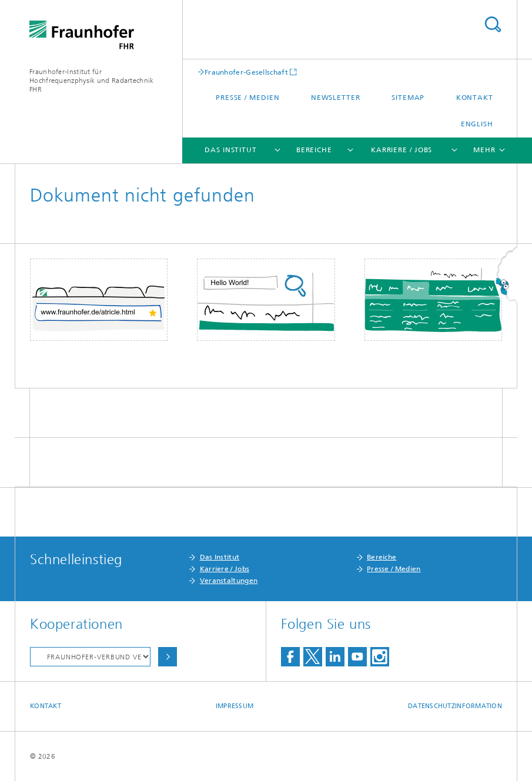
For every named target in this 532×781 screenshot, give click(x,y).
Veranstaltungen (229, 581)
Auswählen (168, 657)
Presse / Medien (248, 98)
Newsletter (336, 98)
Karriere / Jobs (402, 150)
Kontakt (475, 98)
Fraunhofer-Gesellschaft (246, 72)
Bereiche (314, 150)
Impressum (235, 706)
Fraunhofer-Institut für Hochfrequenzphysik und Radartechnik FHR (92, 81)
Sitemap (408, 98)
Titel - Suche (493, 24)
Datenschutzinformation (455, 706)
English (477, 124)
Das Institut (231, 150)
